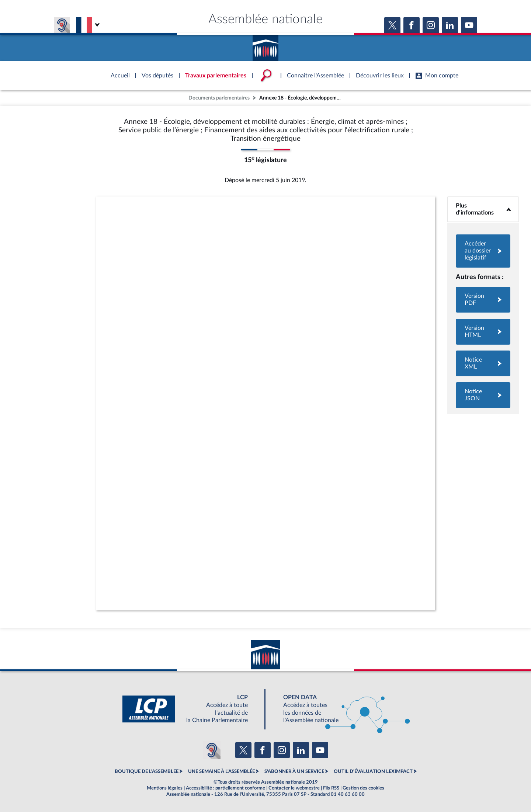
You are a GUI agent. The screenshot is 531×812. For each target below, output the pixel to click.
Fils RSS (331, 788)
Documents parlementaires (219, 98)
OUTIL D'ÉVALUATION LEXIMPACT (373, 771)
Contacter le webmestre (294, 788)
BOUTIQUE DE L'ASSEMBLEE (147, 771)
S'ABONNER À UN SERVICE (294, 771)
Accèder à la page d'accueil (265, 45)
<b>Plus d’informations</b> (483, 209)
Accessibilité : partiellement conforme (225, 788)
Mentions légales (165, 788)
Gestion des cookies (363, 788)
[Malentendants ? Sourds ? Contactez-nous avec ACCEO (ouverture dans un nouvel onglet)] (212, 750)
